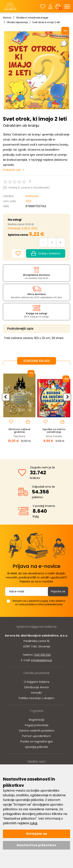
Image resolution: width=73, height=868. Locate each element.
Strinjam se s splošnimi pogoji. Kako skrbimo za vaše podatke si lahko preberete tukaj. (39, 603)
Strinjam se (37, 834)
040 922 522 (43, 655)
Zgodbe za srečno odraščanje (54, 431)
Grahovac (32, 196)
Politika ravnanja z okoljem (36, 698)
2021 (28, 201)
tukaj (33, 823)
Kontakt (37, 693)
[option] (19, 409)
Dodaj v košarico (46, 254)
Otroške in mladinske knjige (32, 18)
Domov (7, 18)
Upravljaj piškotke (36, 747)
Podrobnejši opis (20, 329)
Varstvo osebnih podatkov (37, 731)
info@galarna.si (42, 660)
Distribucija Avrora (36, 687)
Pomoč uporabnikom (36, 736)
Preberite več (12, 170)
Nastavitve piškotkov (37, 845)
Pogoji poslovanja (37, 725)
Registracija (37, 720)
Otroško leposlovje (17, 22)
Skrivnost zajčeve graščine (19, 431)
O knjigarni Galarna (37, 682)
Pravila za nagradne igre (36, 741)
